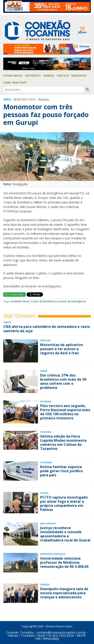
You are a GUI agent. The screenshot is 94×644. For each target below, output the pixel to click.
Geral (7, 100)
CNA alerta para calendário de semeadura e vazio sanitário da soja (47, 329)
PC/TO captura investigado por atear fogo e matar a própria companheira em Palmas (64, 504)
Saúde (44, 371)
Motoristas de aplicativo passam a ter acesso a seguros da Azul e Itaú (62, 349)
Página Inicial (13, 76)
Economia (46, 402)
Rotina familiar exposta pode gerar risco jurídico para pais (61, 471)
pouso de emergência (72, 301)
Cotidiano (46, 463)
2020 (24, 99)
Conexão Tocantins (20, 632)
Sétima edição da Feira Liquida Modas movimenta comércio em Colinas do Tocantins (63, 443)
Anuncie (49, 76)
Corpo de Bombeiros (44, 301)
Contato (63, 76)
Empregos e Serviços (53, 554)
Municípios (79, 76)
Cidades (45, 585)
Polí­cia (44, 493)
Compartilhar (14, 294)
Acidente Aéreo (20, 301)
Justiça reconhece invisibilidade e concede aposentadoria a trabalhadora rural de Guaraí (65, 534)
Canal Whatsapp (15, 83)
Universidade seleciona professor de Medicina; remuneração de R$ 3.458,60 (64, 562)
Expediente (33, 76)
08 (15, 99)
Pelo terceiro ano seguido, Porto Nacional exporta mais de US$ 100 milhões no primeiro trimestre (65, 412)
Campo (7, 322)
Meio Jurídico (48, 524)
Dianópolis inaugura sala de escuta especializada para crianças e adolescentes (64, 593)
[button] (7, 160)
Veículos (45, 341)
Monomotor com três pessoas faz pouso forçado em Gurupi (46, 115)
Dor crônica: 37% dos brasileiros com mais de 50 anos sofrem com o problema (63, 382)
